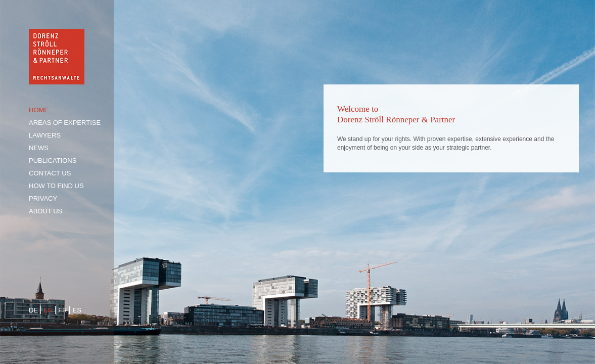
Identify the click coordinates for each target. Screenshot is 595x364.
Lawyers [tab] (45, 135)
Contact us (50, 173)
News (39, 148)
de (33, 310)
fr (62, 310)
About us (45, 211)
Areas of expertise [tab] (65, 123)
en (48, 310)
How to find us (56, 186)
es (77, 310)
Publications (53, 161)
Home (39, 110)
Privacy (43, 198)
